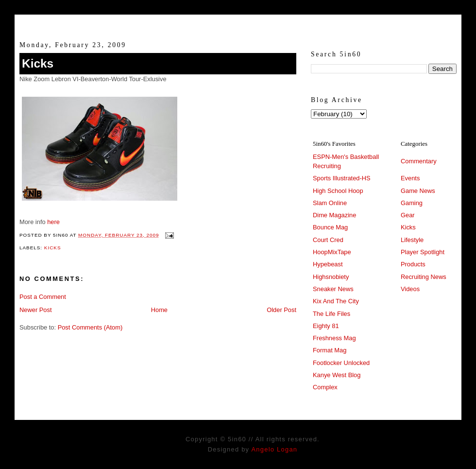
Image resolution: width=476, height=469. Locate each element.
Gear (408, 215)
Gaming (412, 203)
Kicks (38, 63)
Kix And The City (336, 301)
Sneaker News (333, 289)
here (53, 222)
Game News (418, 191)
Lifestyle (412, 240)
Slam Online (330, 203)
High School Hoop (338, 191)
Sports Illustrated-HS (342, 178)
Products (413, 264)
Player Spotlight (423, 252)
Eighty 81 (326, 326)
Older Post (281, 310)
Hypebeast (328, 264)
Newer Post (35, 310)
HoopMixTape (332, 252)
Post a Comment (43, 297)
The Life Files (331, 314)
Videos (410, 289)
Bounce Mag (330, 227)
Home (159, 310)
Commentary (419, 161)
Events (410, 178)
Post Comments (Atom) (90, 327)
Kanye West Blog (337, 375)
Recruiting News (424, 277)
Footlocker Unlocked (341, 363)
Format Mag (330, 350)
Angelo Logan (274, 449)
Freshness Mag (334, 338)
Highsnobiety (331, 277)
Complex (325, 387)
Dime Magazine (334, 215)
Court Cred (328, 240)
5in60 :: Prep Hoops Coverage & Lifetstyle (238, 23)
